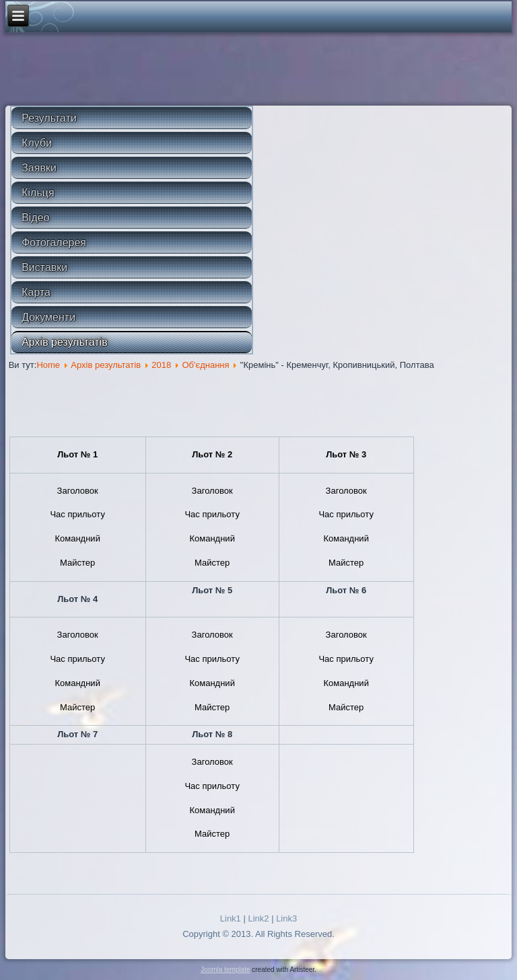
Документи (48, 317)
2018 (161, 365)
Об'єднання (205, 365)
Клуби (37, 143)
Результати (49, 118)
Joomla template (225, 970)
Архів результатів (65, 342)
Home (48, 365)
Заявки (39, 168)
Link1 (231, 918)
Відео (35, 218)
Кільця (38, 193)
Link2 (258, 918)
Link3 (286, 918)
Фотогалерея (54, 242)
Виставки (44, 267)
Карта (36, 292)
